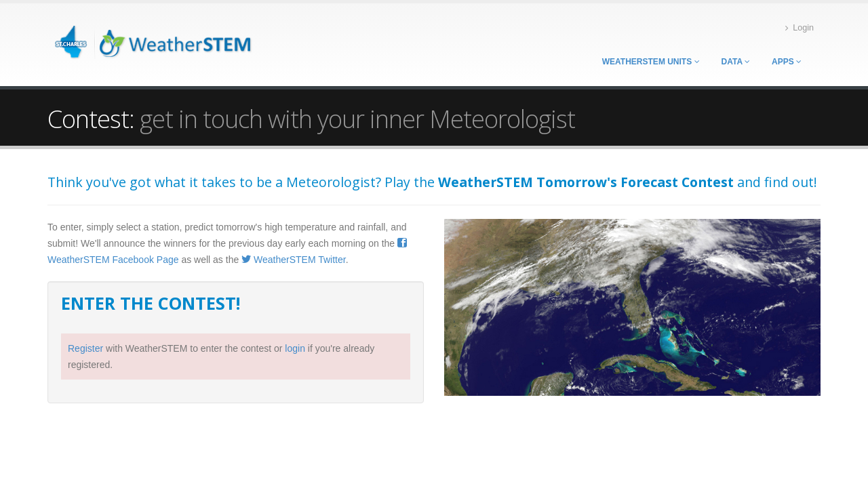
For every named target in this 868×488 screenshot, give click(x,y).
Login (800, 28)
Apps (787, 62)
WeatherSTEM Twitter (294, 260)
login (295, 348)
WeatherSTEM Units (651, 62)
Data (736, 62)
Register (85, 348)
